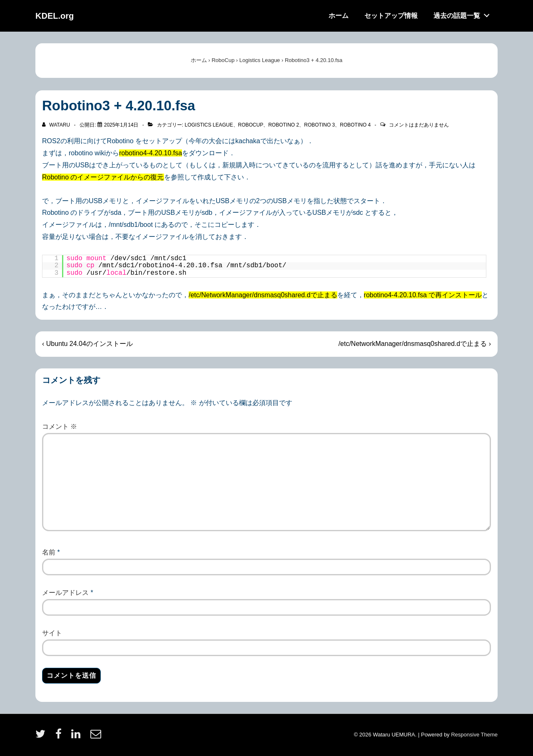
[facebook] (60, 737)
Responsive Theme (474, 735)
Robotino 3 (319, 125)
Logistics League (209, 125)
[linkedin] (78, 737)
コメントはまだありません (419, 125)
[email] (97, 737)
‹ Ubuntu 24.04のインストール (87, 344)
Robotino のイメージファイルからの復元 (103, 177)
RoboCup (251, 125)
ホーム (339, 16)
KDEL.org (55, 16)
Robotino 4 (355, 125)
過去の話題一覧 (464, 14)
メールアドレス (65, 593)
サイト (52, 633)
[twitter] (42, 737)
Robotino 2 (284, 125)
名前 (49, 552)
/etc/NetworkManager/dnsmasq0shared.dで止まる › (415, 344)
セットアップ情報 (391, 16)
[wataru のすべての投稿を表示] (57, 125)
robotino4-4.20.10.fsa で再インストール (423, 295)
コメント (60, 426)
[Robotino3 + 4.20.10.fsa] (121, 125)
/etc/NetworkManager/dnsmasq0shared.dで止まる (263, 295)
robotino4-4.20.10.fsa (151, 153)
